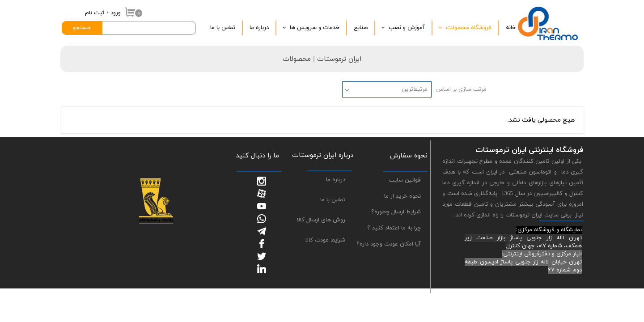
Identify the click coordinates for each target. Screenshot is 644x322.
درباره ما (336, 180)
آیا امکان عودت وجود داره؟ (389, 244)
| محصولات (300, 59)
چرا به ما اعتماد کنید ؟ (394, 228)
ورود (116, 13)
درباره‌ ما (259, 28)
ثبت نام (95, 13)
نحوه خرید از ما (402, 196)
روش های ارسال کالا (321, 220)
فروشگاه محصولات (469, 28)
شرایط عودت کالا (325, 240)
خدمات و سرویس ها (315, 28)
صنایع (361, 28)
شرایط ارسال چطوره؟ (396, 212)
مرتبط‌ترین (415, 89)
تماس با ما (223, 28)
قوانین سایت (405, 180)
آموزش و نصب (407, 28)
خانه (511, 28)
